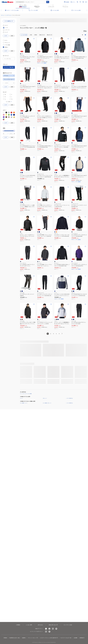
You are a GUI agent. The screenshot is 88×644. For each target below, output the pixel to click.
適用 (12, 36)
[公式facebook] (49, 629)
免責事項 (24, 638)
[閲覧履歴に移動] (77, 2)
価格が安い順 (42, 35)
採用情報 (82, 638)
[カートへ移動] (83, 2)
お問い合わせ (40, 625)
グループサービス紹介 (68, 625)
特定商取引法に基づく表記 (15, 638)
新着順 (36, 35)
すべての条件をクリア (9, 21)
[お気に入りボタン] (34, 39)
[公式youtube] (56, 629)
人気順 (31, 35)
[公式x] (46, 629)
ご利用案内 (18, 625)
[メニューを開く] (86, 2)
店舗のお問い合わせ (53, 625)
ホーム (2, 15)
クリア (6, 36)
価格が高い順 (49, 35)
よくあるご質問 (29, 625)
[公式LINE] (49, 632)
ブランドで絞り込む (9, 67)
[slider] (4, 131)
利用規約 (5, 638)
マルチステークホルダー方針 (66, 638)
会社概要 (75, 638)
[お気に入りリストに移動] (80, 2)
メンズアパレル (8, 15)
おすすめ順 (24, 35)
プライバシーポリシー (33, 638)
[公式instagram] (53, 629)
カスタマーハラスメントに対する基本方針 (49, 638)
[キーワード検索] (48, 2)
